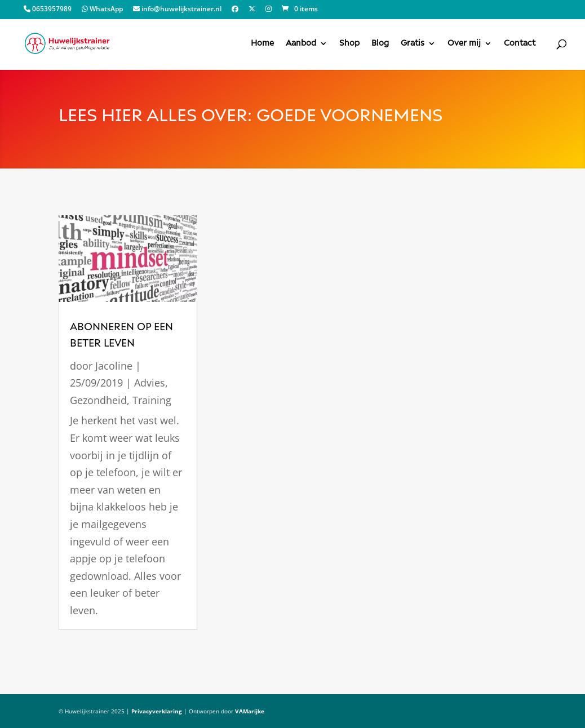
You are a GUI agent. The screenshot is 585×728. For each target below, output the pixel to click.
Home (262, 43)
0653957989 (48, 10)
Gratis (413, 43)
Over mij (464, 43)
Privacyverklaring (157, 711)
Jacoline (114, 366)
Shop (349, 43)
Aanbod (301, 43)
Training (152, 400)
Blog (380, 43)
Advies (150, 383)
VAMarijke (250, 711)
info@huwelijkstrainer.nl (177, 10)
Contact (520, 43)
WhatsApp (102, 10)
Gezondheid (98, 400)
